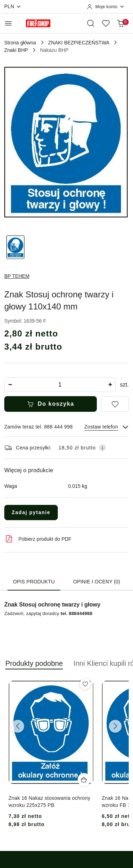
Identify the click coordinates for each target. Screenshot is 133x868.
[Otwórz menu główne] (8, 23)
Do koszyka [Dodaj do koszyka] (51, 404)
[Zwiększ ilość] (110, 385)
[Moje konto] (106, 7)
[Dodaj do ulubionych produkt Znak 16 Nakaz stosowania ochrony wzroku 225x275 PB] (85, 684)
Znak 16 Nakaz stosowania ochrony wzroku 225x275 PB (49, 802)
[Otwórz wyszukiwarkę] (91, 23)
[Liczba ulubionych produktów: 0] (106, 23)
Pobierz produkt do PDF (38, 539)
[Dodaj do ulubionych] (115, 404)
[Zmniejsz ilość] (10, 385)
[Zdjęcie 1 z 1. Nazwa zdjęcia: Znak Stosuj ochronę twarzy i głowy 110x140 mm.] (16, 247)
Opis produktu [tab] (34, 582)
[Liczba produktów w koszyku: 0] (121, 23)
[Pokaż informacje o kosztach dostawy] (102, 448)
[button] (34, 667)
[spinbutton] (60, 385)
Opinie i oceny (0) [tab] (96, 582)
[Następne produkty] (115, 726)
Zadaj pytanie (31, 512)
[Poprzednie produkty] (18, 726)
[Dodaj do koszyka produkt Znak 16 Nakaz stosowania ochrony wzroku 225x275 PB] (84, 780)
